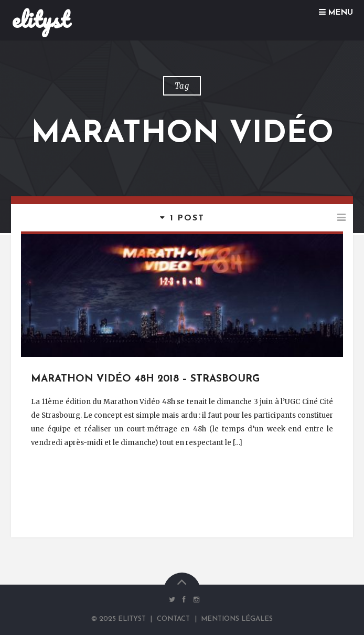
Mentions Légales (237, 619)
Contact (173, 619)
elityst (41, 19)
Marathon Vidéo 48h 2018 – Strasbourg (145, 379)
